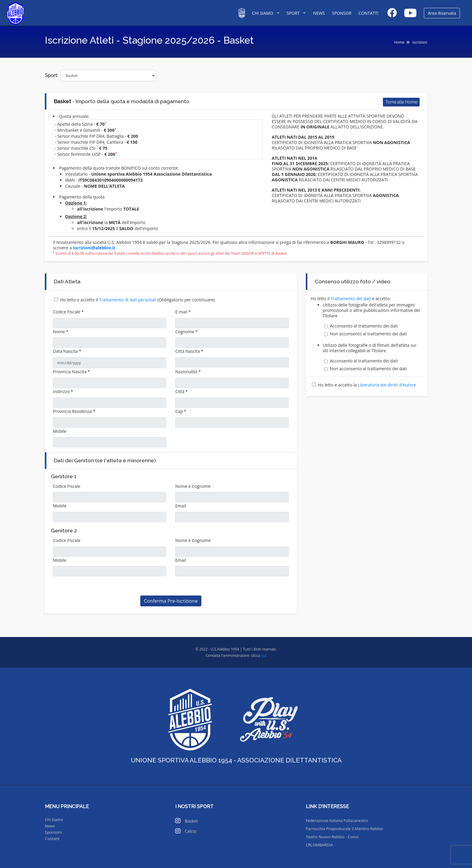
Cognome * (186, 332)
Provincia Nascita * (71, 372)
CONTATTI (368, 13)
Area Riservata (442, 13)
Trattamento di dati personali (128, 300)
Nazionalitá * (188, 372)
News (50, 826)
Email (181, 506)
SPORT (293, 13)
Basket (191, 821)
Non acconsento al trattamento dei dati (368, 334)
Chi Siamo (54, 820)
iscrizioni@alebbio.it (94, 248)
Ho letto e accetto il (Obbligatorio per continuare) (137, 300)
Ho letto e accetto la (367, 385)
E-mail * (183, 312)
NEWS (319, 13)
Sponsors (53, 832)
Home (399, 42)
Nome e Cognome (193, 486)
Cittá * (181, 391)
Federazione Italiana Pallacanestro (337, 820)
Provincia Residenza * (74, 411)
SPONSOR (342, 13)
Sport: (51, 75)
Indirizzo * (63, 391)
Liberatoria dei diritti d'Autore (387, 385)
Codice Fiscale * (68, 312)
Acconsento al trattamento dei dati (364, 326)
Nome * (61, 332)
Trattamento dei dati (351, 299)
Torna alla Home (401, 102)
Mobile (60, 431)
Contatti (52, 839)
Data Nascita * (67, 351)
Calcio (191, 831)
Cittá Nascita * (189, 351)
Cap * (181, 411)
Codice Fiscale (67, 486)
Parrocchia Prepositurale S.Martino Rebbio (345, 829)
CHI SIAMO (263, 13)
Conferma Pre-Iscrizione (171, 601)
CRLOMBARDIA (320, 845)
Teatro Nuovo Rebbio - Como (332, 837)
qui (264, 656)
